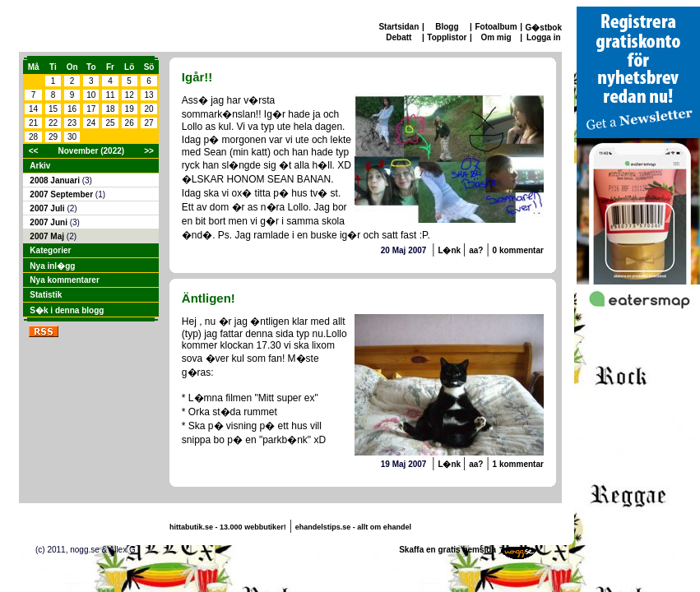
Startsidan (399, 27)
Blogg (447, 27)
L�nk (450, 250)
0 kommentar (518, 250)
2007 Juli (48, 208)
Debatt (399, 37)
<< (34, 151)
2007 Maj (48, 236)
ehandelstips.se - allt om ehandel (353, 527)
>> (149, 151)
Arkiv (40, 166)
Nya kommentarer (64, 280)
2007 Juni (49, 222)
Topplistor (447, 37)
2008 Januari (56, 180)
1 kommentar (518, 464)
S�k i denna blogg (67, 310)
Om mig (496, 37)
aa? (476, 250)
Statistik (46, 295)
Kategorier (50, 250)
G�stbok (544, 28)
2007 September (63, 194)
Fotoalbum (496, 27)
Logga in (544, 37)
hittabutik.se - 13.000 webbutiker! (228, 527)
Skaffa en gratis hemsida (447, 550)
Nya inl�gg (52, 266)
